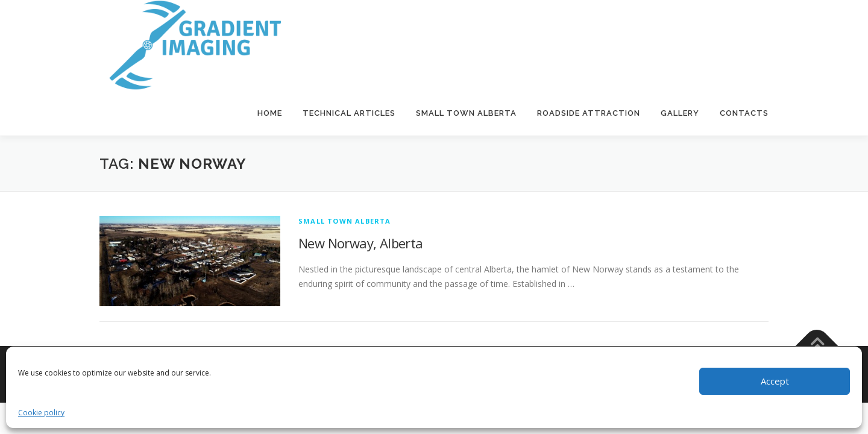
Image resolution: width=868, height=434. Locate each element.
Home (270, 113)
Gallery (680, 113)
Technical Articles (349, 113)
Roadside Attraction (589, 113)
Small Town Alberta (466, 113)
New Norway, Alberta (361, 243)
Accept (775, 381)
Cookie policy (41, 413)
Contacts (744, 113)
